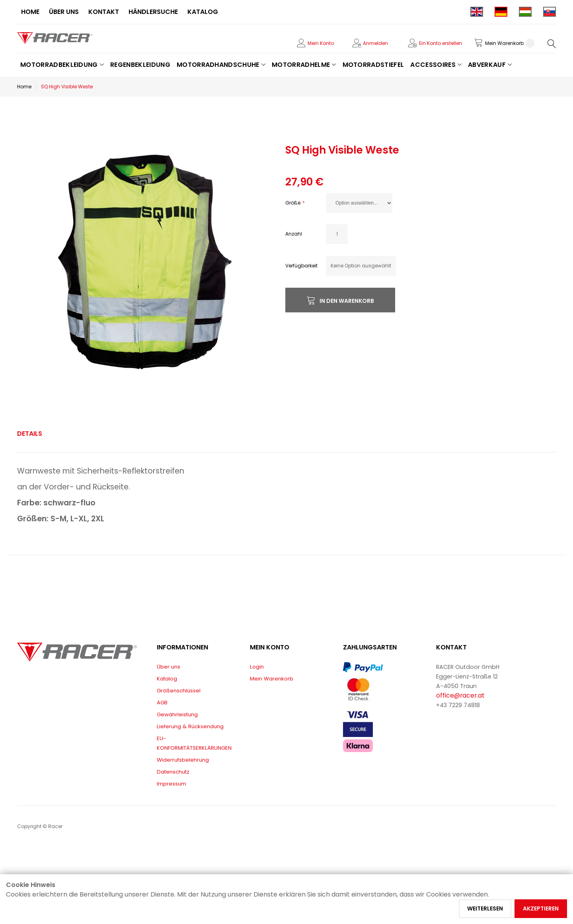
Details (30, 434)
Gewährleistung (177, 714)
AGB (162, 703)
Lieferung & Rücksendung (190, 726)
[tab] (30, 434)
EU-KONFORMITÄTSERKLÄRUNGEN (194, 743)
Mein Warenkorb (272, 679)
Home (24, 87)
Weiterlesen (485, 908)
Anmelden (375, 43)
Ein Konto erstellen (440, 43)
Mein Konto (321, 43)
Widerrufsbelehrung (183, 760)
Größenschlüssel (179, 691)
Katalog (167, 679)
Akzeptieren (541, 908)
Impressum (172, 784)
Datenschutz (173, 772)
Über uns (169, 667)
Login (257, 667)
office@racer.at (460, 695)
